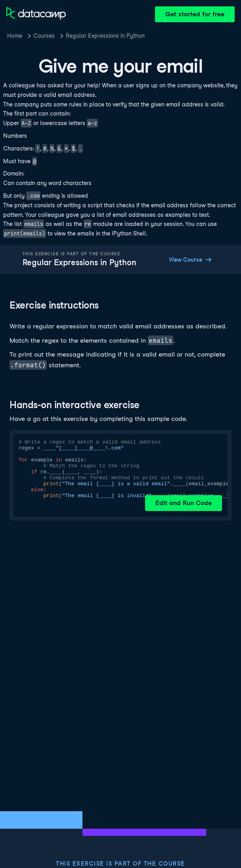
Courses (44, 36)
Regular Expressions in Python (105, 36)
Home (15, 36)
